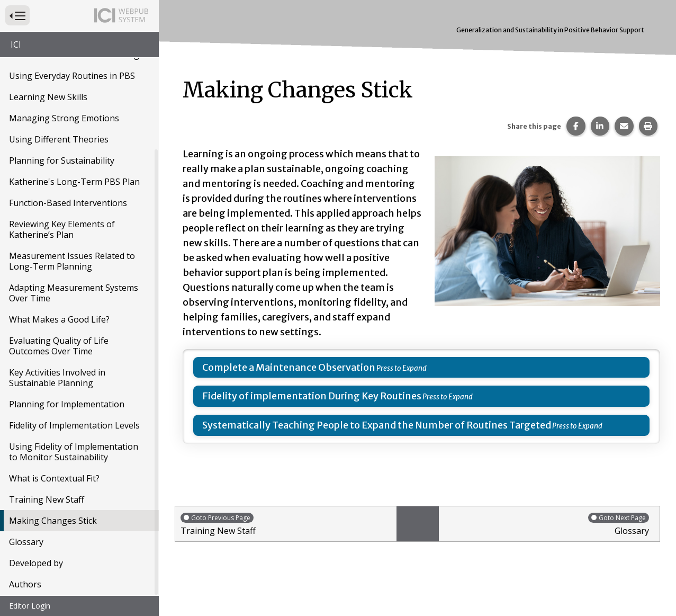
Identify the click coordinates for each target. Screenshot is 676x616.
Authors (25, 585)
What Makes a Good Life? (59, 320)
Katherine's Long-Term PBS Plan (74, 183)
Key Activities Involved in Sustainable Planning (57, 379)
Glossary (26, 543)
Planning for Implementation (67, 405)
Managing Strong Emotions (64, 119)
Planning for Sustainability (62, 162)
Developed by (36, 564)
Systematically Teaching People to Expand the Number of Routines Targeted (377, 425)
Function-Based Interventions (68, 204)
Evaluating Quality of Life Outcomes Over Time (59, 347)
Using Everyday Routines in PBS (72, 77)
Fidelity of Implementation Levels (74, 426)
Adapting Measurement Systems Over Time (74, 294)
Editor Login (30, 606)
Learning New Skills (48, 98)
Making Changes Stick (53, 522)
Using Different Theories (59, 140)
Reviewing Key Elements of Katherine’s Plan (62, 230)
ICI (16, 44)
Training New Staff (47, 501)
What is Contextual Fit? (54, 479)
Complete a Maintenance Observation (289, 367)
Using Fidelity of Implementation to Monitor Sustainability (74, 453)
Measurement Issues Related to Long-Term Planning (72, 262)
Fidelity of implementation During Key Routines (312, 396)
